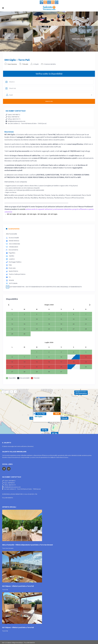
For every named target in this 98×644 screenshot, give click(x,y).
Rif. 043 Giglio (21, 214)
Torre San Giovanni (8, 548)
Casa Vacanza (12, 64)
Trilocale (25, 64)
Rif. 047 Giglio (53, 214)
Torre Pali (41, 414)
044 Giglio (38, 417)
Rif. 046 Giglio (42, 214)
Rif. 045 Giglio (32, 214)
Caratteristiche (13, 229)
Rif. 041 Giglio (12, 214)
